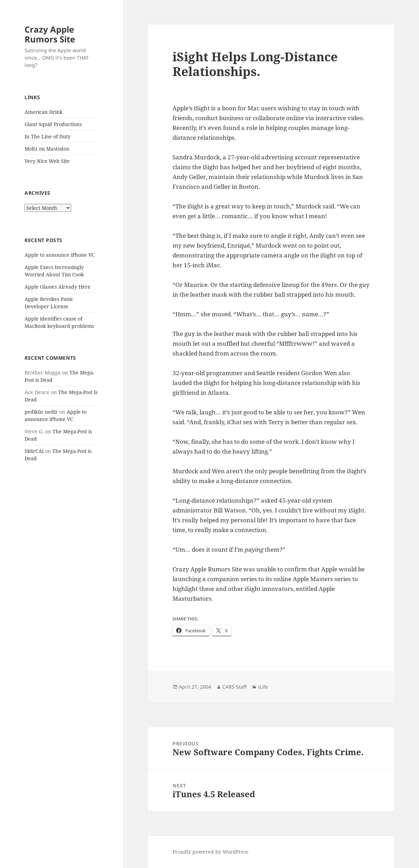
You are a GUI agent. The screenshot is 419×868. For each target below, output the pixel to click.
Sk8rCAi (34, 451)
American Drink (43, 112)
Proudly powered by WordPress (210, 852)
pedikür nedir (41, 412)
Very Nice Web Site (47, 161)
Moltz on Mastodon (47, 149)
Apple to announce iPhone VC (60, 255)
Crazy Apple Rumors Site (50, 34)
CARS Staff (235, 687)
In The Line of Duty (48, 136)
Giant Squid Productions (53, 124)
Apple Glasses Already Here (58, 287)
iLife (263, 687)
